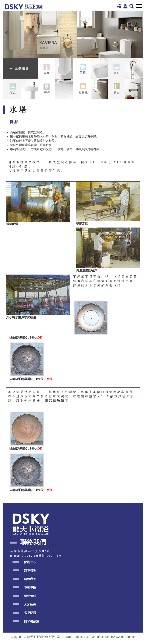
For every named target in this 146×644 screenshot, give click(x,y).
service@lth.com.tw (43, 556)
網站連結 (30, 596)
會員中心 (30, 562)
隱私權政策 (32, 621)
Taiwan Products (73, 637)
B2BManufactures (98, 637)
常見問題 (30, 613)
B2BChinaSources (123, 637)
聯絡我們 (30, 579)
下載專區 (30, 587)
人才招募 (30, 604)
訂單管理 (30, 570)
